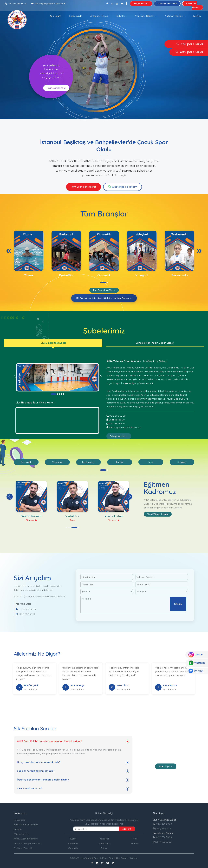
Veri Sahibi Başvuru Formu (27, 843)
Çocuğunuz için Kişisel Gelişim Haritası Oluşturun (104, 298)
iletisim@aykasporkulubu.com (48, 4)
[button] (122, 16)
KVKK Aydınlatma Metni (26, 839)
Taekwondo (104, 843)
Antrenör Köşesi (193, 6)
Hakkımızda (76, 16)
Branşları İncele (56, 88)
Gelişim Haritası (167, 4)
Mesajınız (134, 605)
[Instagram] (117, 4)
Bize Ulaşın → (166, 766)
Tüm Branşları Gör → (104, 290)
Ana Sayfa (55, 16)
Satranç (135, 843)
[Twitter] (112, 4)
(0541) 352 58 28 (162, 842)
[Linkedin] (113, 863)
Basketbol (73, 843)
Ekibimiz (18, 829)
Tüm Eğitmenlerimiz (158, 514)
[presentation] (9, 251)
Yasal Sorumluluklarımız (26, 825)
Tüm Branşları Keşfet (84, 187)
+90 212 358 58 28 (16, 4)
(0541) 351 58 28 (162, 828)
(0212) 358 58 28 (162, 824)
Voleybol (104, 839)
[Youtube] (122, 4)
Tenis (135, 839)
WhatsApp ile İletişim (125, 187)
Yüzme (73, 839)
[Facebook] (107, 4)
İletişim (197, 16)
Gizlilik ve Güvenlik (23, 848)
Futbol (104, 848)
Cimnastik (73, 848)
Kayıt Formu (141, 4)
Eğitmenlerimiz (21, 834)
